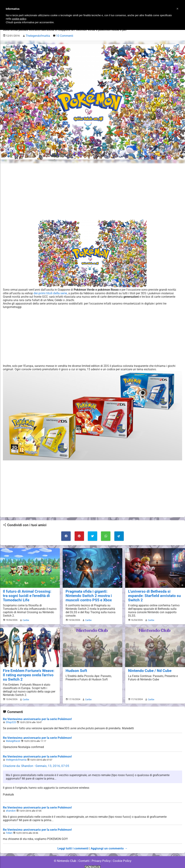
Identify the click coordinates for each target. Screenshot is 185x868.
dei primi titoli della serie (49, 292)
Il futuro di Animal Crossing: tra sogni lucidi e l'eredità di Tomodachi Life (27, 594)
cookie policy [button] (19, 19)
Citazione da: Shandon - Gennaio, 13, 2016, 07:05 (34, 762)
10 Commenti (62, 35)
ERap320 (10, 719)
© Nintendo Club (67, 855)
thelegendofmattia (15, 756)
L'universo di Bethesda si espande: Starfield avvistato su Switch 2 (155, 592)
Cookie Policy (120, 855)
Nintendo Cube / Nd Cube (148, 668)
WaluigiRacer (12, 737)
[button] (177, 9)
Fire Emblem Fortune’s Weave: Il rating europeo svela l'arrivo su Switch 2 (28, 672)
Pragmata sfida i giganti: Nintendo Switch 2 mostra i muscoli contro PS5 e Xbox (92, 594)
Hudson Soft (75, 668)
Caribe (25, 618)
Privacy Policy (101, 855)
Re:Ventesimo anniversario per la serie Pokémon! (35, 716)
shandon (10, 806)
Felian (9, 828)
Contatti (84, 855)
